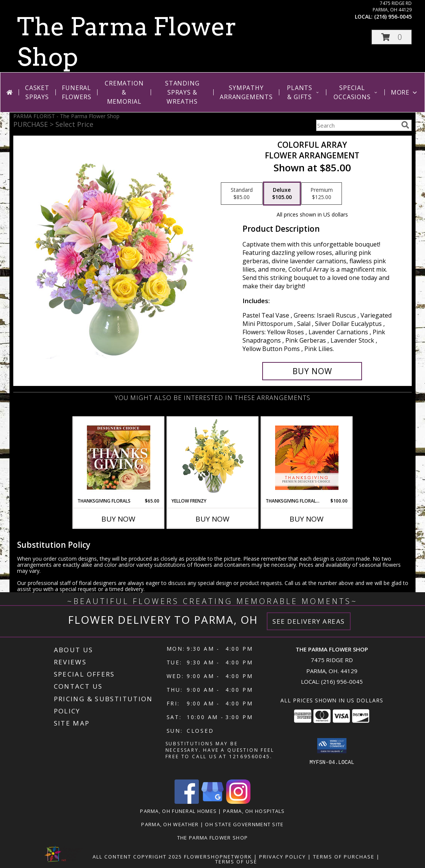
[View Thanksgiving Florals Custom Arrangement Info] (119, 457)
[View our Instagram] (238, 802)
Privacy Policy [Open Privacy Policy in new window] (283, 857)
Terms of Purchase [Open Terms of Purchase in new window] (344, 857)
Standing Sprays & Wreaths (182, 92)
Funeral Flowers (77, 92)
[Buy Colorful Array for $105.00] (312, 371)
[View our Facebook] (187, 802)
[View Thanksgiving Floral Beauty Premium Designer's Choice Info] (307, 458)
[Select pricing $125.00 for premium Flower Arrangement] (322, 194)
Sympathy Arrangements (246, 92)
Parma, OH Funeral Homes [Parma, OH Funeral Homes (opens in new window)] (178, 811)
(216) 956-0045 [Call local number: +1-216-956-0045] (393, 17)
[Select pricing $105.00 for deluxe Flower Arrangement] (282, 194)
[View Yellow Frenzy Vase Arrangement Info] (213, 458)
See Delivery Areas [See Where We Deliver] (309, 621)
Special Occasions (356, 92)
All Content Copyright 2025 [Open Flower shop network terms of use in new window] (137, 857)
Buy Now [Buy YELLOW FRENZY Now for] (212, 519)
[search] (405, 125)
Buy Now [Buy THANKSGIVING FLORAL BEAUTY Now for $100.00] (307, 519)
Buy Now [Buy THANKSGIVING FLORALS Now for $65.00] (118, 519)
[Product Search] (357, 125)
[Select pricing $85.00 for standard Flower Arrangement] (242, 194)
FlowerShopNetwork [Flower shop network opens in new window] (218, 857)
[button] (392, 37)
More (405, 92)
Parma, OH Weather (170, 824)
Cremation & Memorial (124, 92)
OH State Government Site (244, 824)
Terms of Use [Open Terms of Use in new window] (236, 862)
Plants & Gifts (303, 92)
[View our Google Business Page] (212, 802)
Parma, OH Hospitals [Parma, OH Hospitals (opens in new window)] (254, 811)
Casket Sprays (37, 92)
